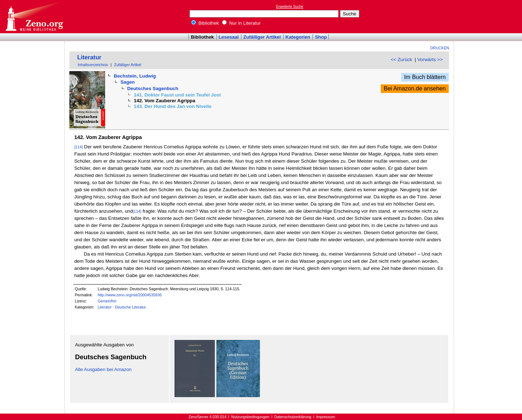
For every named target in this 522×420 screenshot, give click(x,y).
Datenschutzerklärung (293, 417)
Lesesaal (228, 37)
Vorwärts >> (430, 60)
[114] (79, 147)
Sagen (128, 82)
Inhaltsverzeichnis (93, 65)
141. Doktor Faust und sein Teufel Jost (177, 95)
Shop (321, 37)
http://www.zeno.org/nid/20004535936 (130, 295)
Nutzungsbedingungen (250, 417)
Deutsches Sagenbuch (153, 88)
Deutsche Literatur (130, 307)
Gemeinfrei (107, 301)
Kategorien (298, 37)
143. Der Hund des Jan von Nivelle (173, 106)
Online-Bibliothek (34, 17)
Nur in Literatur (241, 23)
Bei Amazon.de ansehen (415, 88)
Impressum (326, 417)
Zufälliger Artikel (262, 37)
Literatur (89, 57)
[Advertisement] (489, 16)
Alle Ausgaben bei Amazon (104, 369)
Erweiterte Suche (290, 7)
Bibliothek (205, 23)
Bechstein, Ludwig (135, 76)
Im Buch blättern (425, 77)
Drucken (440, 48)
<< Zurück (402, 60)
